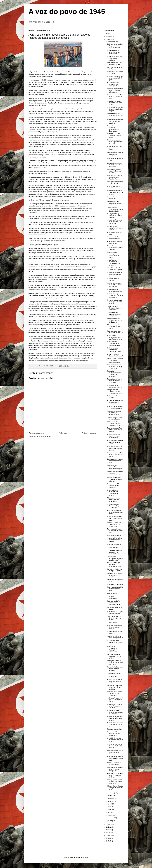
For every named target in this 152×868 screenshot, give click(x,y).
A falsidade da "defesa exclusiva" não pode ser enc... (114, 103)
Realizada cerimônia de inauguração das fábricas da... (115, 381)
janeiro (110, 821)
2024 (108, 39)
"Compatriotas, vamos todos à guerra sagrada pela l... (114, 675)
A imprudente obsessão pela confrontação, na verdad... (115, 192)
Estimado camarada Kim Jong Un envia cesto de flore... (115, 775)
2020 (108, 833)
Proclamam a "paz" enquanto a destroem (115, 386)
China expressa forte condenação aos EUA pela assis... (115, 115)
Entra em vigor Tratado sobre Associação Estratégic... (114, 706)
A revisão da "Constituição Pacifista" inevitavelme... (113, 649)
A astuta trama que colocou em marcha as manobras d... (115, 296)
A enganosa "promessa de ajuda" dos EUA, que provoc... (115, 222)
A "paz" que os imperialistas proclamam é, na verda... (113, 263)
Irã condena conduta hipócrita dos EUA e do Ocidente (114, 320)
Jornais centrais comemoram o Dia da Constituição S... (115, 209)
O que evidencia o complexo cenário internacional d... (114, 52)
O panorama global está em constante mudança (115, 58)
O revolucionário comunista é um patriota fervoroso (114, 344)
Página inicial (63, 433)
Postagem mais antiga (89, 433)
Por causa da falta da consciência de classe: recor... (115, 531)
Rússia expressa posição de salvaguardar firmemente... (115, 752)
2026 (108, 34)
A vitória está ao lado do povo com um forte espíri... (115, 681)
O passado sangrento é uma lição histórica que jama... (115, 274)
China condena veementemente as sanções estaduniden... (114, 596)
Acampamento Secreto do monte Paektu (114, 238)
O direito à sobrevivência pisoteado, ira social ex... (115, 725)
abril (109, 812)
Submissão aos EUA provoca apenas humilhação (114, 486)
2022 (108, 827)
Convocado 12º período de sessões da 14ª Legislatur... (115, 687)
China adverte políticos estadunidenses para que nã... (115, 327)
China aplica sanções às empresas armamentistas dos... (115, 473)
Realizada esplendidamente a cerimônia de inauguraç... (114, 374)
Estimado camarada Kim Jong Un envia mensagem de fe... (115, 46)
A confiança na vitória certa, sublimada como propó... (115, 512)
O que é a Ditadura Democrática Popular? (115, 355)
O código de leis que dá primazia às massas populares (115, 216)
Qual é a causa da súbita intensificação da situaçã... (115, 589)
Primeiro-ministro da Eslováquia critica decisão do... (114, 734)
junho (110, 807)
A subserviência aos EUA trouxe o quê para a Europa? (115, 442)
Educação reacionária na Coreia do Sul (115, 183)
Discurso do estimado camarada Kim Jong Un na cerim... (114, 367)
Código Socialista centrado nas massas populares (115, 248)
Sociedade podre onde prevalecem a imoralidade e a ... (114, 552)
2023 (108, 824)
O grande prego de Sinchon (113, 280)
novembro (111, 793)
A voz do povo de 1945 (67, 11)
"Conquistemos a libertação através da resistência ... (115, 308)
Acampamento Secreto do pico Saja (114, 242)
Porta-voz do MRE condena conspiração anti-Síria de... (115, 712)
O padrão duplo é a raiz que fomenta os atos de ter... (115, 148)
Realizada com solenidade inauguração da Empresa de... (113, 129)
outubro (110, 796)
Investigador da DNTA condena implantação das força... (115, 663)
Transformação (112, 623)
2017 (108, 841)
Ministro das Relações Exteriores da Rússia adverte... (115, 479)
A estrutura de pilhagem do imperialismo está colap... (115, 718)
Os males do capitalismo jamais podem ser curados (115, 575)
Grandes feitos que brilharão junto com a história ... (115, 203)
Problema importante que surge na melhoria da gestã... (115, 78)
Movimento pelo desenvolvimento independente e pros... (115, 467)
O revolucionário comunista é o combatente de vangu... (113, 493)
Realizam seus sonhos (114, 729)
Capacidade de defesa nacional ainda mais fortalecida (114, 165)
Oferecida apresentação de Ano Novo (115, 68)
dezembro (111, 42)
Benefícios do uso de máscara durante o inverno (114, 171)
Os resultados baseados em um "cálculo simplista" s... (115, 669)
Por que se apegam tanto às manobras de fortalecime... (115, 402)
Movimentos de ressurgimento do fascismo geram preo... (114, 255)
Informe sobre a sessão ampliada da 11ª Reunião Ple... (115, 177)
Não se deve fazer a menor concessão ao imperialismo (115, 500)
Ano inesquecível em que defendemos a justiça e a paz (115, 109)
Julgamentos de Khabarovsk (112, 198)
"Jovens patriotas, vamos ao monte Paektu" (115, 418)
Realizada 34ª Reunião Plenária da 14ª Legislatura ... (115, 694)
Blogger (85, 857)
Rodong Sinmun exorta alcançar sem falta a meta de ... (115, 782)
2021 (108, 830)
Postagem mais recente (37, 433)
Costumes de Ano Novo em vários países (115, 64)
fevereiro (111, 818)
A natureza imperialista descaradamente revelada (114, 540)
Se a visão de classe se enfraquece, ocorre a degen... (115, 448)
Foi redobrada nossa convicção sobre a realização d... (114, 84)
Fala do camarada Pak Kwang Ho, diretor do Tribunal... (115, 430)
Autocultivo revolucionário (115, 584)
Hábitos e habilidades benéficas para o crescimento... (114, 525)
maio (109, 810)
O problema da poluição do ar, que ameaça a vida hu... (115, 302)
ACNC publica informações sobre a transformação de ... (115, 337)
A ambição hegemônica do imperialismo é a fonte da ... (115, 627)
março (110, 815)
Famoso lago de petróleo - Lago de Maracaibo (115, 407)
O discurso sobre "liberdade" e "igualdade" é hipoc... (115, 350)
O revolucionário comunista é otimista (115, 290)
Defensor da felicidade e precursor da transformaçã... (115, 154)
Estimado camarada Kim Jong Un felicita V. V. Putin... (115, 97)
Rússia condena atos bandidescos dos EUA (115, 332)
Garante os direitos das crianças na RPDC (115, 570)
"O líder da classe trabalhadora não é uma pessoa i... (114, 314)
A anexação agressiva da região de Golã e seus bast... (115, 758)
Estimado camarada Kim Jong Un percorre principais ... (115, 90)
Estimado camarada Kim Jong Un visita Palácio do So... (115, 455)
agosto (110, 801)
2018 (108, 838)
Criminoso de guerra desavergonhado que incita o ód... (115, 142)
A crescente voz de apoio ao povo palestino (115, 613)
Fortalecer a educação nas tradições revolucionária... (114, 546)
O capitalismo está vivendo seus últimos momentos (115, 642)
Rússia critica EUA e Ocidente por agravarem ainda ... (114, 603)
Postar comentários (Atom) (43, 436)
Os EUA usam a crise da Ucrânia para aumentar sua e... (115, 360)
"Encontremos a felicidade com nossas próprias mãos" (115, 558)
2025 (108, 37)
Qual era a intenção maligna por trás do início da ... (114, 656)
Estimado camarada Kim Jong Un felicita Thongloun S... (115, 769)
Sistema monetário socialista (113, 397)
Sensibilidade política (114, 535)
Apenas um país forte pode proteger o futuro (115, 637)
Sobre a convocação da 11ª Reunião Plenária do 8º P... (115, 746)
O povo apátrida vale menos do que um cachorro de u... (114, 436)
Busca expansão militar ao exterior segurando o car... (115, 518)
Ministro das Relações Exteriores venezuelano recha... (115, 565)
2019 (108, 835)
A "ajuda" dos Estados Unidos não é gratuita (115, 269)
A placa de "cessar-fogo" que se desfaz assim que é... (115, 700)
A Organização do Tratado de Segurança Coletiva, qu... (115, 506)
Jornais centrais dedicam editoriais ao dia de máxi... (115, 461)
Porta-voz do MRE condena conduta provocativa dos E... (114, 424)
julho (109, 804)
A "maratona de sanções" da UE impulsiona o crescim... (115, 121)
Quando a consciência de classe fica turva (115, 764)
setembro (111, 799)
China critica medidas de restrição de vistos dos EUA (115, 788)
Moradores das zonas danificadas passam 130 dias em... (114, 285)
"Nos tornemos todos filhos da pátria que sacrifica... (114, 618)
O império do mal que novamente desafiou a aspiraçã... (115, 740)
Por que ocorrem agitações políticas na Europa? (115, 228)
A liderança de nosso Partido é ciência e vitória (114, 136)
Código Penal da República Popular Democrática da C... (114, 391)
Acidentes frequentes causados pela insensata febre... (114, 413)
